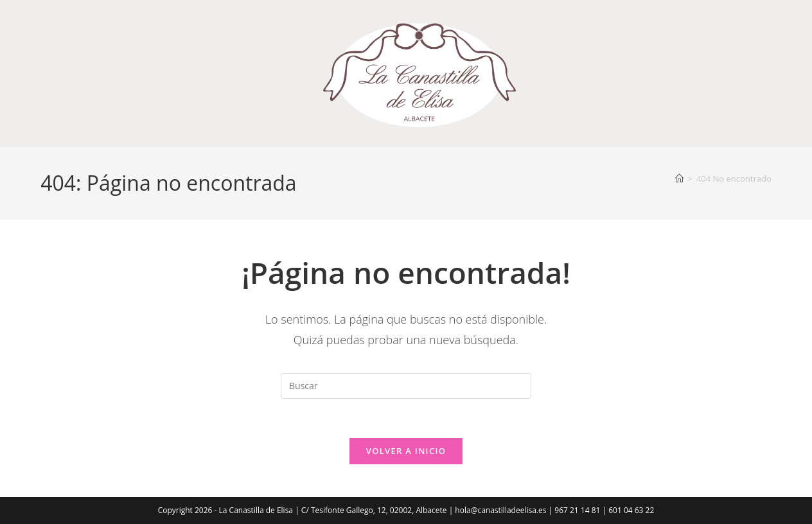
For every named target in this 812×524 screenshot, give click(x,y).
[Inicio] (679, 179)
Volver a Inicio (406, 451)
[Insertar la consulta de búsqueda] (406, 386)
